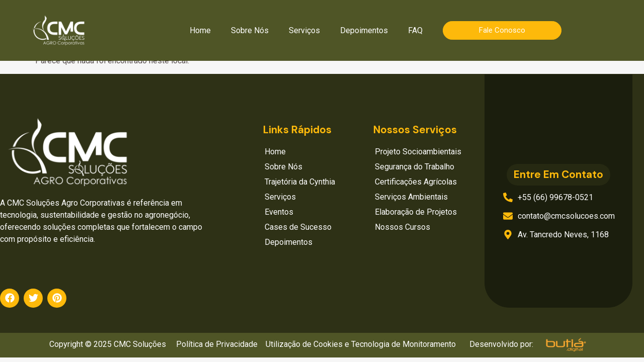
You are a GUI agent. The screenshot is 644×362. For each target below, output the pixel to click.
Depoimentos (364, 30)
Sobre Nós (250, 30)
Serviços (304, 30)
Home (200, 30)
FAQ (415, 30)
